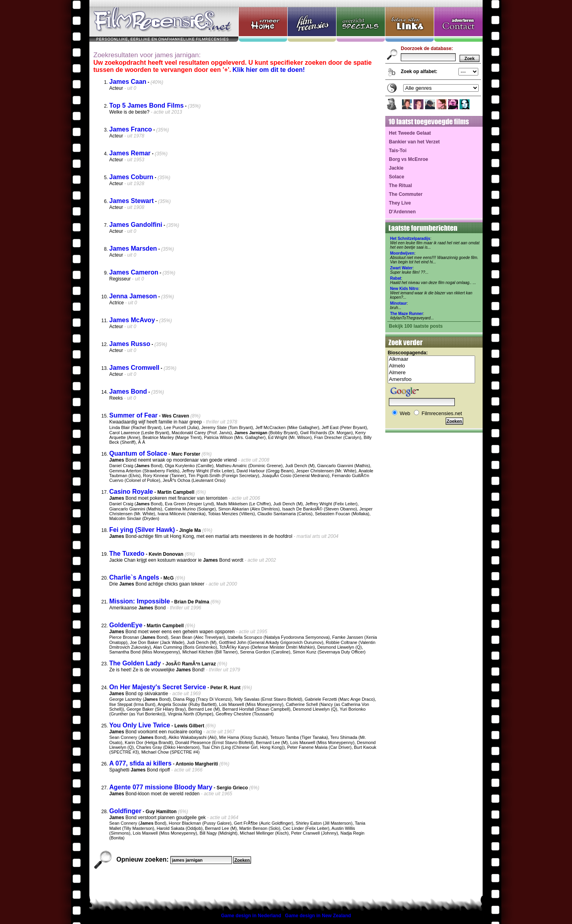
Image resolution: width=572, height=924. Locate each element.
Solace (397, 177)
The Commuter (406, 194)
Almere (431, 373)
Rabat (396, 278)
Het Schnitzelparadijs (410, 239)
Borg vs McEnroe (409, 159)
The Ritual (400, 186)
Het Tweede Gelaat (410, 133)
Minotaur (398, 303)
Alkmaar (431, 359)
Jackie (396, 168)
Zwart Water (401, 268)
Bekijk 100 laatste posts (416, 326)
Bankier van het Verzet (414, 142)
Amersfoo (431, 380)
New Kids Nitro (404, 289)
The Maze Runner (407, 314)
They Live (400, 203)
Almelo (431, 366)
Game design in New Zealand (318, 916)
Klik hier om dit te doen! (269, 70)
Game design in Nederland (251, 916)
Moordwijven (402, 253)
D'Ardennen (402, 212)
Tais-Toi (398, 151)
